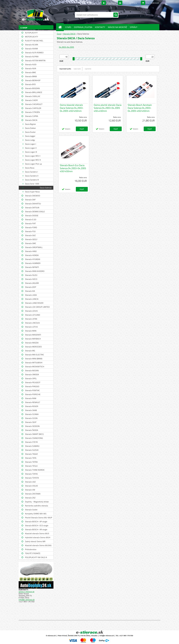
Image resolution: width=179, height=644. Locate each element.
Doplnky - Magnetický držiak (37, 502)
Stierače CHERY (31, 100)
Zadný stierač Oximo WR (35, 541)
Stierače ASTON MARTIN (35, 60)
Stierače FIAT (30, 223)
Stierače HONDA (32, 255)
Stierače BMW (31, 76)
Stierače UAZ (30, 482)
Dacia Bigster (31, 124)
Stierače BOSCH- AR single (36, 529)
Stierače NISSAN (32, 371)
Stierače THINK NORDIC (35, 470)
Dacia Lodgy (30, 140)
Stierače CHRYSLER (33, 108)
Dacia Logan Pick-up (33, 164)
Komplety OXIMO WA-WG (36, 514)
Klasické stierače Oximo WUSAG (38, 545)
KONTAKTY (100, 27)
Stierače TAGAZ (31, 454)
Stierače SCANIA (32, 414)
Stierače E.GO (31, 219)
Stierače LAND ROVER (34, 303)
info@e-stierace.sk (27, 600)
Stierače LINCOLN (32, 323)
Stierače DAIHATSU (33, 204)
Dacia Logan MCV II (33, 160)
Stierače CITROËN (32, 112)
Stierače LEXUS (31, 311)
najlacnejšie (77, 69)
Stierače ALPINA (32, 57)
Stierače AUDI (31, 64)
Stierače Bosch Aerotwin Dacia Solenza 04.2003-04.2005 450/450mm (140, 108)
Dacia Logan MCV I (33, 156)
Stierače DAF (30, 200)
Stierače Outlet (31, 510)
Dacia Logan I (31, 144)
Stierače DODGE (32, 215)
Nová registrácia (130, 3)
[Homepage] (61, 27)
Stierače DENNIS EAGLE (35, 212)
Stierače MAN (31, 331)
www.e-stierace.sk (26, 592)
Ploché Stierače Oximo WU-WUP (39, 518)
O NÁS (68, 27)
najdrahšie (88, 69)
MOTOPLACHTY (32, 37)
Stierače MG (30, 351)
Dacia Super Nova (32, 192)
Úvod (59, 34)
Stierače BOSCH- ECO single (37, 526)
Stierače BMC (31, 72)
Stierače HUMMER (33, 263)
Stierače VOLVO (31, 486)
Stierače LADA (31, 295)
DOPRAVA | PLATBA (83, 27)
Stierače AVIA (31, 68)
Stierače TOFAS (31, 474)
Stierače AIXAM (31, 49)
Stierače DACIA (31, 120)
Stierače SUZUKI (32, 450)
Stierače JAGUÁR (32, 283)
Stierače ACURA (32, 45)
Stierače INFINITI (32, 267)
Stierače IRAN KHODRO (35, 271)
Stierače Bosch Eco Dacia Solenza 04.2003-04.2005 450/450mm (73, 168)
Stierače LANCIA (32, 299)
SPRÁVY (134, 27)
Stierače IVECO (31, 279)
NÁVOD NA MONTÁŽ (118, 27)
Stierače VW (30, 490)
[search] (116, 15)
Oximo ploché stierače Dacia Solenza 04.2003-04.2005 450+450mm (108, 108)
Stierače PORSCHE (33, 394)
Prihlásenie (112, 3)
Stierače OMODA (32, 374)
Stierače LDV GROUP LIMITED (37, 307)
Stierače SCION (31, 418)
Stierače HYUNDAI (33, 259)
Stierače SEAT (31, 422)
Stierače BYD (30, 84)
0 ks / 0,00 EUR (152, 3)
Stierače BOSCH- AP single (36, 522)
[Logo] (36, 15)
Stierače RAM (31, 398)
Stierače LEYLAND (33, 315)
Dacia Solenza (46, 188)
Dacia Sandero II (32, 176)
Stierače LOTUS (31, 327)
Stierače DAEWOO (33, 196)
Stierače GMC (31, 243)
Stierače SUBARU (32, 446)
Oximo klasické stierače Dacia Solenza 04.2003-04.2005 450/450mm (72, 108)
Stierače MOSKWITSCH (35, 367)
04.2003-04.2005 (66, 47)
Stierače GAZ (30, 235)
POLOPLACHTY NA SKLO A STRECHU (36, 558)
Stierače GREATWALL (34, 247)
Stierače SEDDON (32, 426)
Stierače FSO (30, 231)
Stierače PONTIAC (32, 390)
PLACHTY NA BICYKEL (34, 41)
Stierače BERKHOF (33, 80)
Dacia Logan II (31, 148)
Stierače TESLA (31, 466)
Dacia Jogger (30, 136)
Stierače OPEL (31, 378)
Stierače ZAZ (30, 498)
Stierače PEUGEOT (33, 382)
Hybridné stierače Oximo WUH (38, 537)
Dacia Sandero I (31, 172)
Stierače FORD (31, 227)
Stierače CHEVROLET (34, 104)
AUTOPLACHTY (31, 33)
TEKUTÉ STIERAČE (33, 553)
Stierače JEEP (31, 287)
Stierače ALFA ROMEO (34, 53)
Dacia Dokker (30, 128)
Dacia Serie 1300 (32, 184)
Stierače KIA (30, 291)
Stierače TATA (31, 458)
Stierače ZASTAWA (33, 494)
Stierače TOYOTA (32, 478)
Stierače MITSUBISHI (34, 363)
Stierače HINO (31, 251)
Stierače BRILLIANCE (34, 92)
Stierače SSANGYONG (34, 438)
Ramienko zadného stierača (36, 506)
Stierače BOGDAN (32, 88)
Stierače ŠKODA (32, 430)
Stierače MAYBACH (33, 339)
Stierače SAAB (31, 410)
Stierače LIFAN (31, 319)
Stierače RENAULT (33, 402)
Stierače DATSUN (32, 208)
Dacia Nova (30, 168)
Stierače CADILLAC (33, 96)
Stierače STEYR (31, 442)
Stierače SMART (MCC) (34, 434)
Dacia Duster (30, 132)
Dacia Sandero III (32, 180)
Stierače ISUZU (31, 275)
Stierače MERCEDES (33, 347)
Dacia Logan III (31, 152)
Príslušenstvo (31, 549)
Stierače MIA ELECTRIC (34, 355)
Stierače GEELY (31, 239)
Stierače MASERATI (33, 335)
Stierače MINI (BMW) (34, 359)
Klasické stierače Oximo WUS (37, 533)
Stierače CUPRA (32, 116)
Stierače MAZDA (32, 343)
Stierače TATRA (31, 462)
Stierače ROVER (32, 406)
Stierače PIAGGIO (32, 386)
